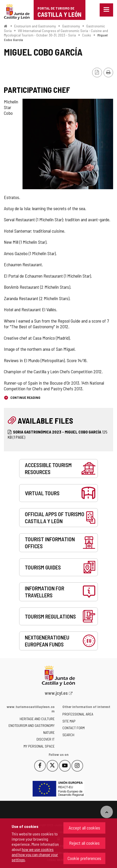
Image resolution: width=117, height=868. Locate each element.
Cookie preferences (84, 858)
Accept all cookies (84, 828)
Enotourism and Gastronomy (35, 26)
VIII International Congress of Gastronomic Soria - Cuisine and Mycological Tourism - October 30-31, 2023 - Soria (56, 33)
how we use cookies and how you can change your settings (35, 854)
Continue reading (25, 397)
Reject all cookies (84, 843)
